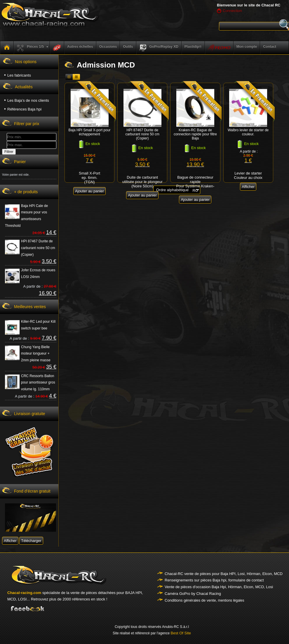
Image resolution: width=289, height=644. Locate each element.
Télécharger (31, 541)
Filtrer (9, 152)
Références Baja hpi (24, 109)
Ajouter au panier (89, 191)
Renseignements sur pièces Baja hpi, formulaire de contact (214, 580)
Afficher (10, 541)
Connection (232, 11)
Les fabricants (19, 75)
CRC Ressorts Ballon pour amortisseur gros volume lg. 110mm (38, 383)
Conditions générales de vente (190, 600)
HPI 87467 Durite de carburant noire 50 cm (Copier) (38, 248)
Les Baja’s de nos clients (28, 100)
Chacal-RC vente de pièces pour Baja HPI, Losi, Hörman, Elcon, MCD (224, 574)
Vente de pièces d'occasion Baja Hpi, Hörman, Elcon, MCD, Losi (219, 587)
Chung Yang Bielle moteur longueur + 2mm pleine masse (36, 354)
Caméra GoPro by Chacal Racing (193, 594)
